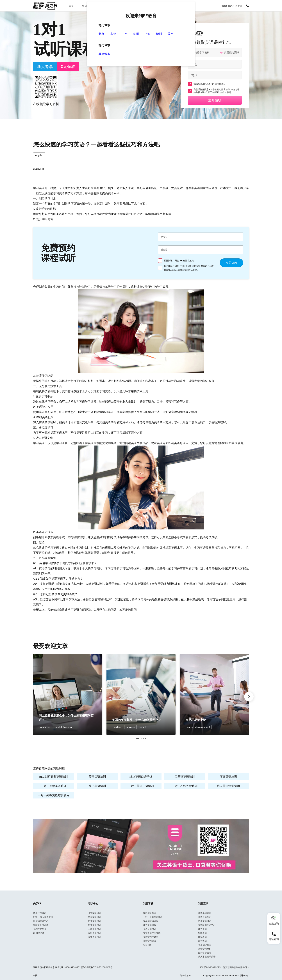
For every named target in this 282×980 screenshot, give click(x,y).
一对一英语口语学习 (141, 786)
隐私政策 (220, 84)
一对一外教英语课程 (153, 917)
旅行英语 (203, 941)
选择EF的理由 (40, 913)
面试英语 (203, 937)
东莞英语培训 (95, 917)
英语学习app (204, 949)
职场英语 (203, 933)
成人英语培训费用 (228, 786)
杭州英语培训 (95, 925)
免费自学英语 (205, 953)
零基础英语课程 (151, 921)
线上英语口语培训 (141, 777)
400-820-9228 (231, 6)
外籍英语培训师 (41, 925)
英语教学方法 (40, 929)
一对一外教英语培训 (54, 786)
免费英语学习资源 (152, 933)
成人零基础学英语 (207, 957)
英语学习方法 (205, 913)
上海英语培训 (95, 929)
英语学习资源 (150, 941)
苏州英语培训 (95, 937)
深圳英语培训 (95, 933)
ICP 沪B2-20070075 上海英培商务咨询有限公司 (224, 967)
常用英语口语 (205, 921)
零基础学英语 (205, 945)
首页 (71, 6)
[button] (138, 739)
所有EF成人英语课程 (43, 917)
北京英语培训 (95, 913)
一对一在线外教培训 (185, 786)
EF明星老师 (39, 933)
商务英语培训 (228, 777)
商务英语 (203, 929)
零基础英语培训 (185, 777)
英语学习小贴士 (151, 937)
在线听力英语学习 (207, 925)
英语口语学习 (205, 917)
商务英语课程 (150, 925)
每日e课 (86, 6)
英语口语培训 (97, 777)
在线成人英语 (150, 913)
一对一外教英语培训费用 (54, 795)
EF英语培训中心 (41, 921)
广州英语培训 (95, 921)
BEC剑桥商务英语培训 (54, 777)
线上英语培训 (97, 786)
